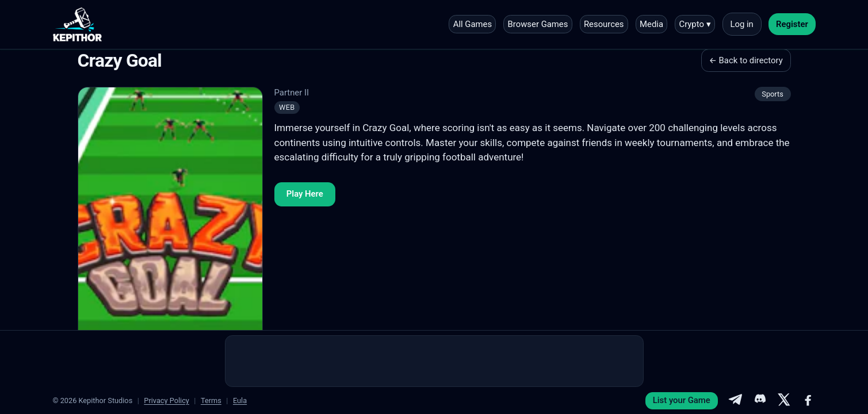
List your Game (682, 400)
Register (792, 24)
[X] (784, 401)
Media (651, 24)
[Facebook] (808, 401)
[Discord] (759, 401)
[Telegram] (735, 401)
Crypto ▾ (695, 24)
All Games (473, 24)
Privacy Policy (167, 400)
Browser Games (538, 24)
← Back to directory (746, 60)
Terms (211, 400)
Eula (240, 400)
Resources (604, 24)
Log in (741, 24)
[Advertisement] (434, 361)
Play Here (305, 194)
